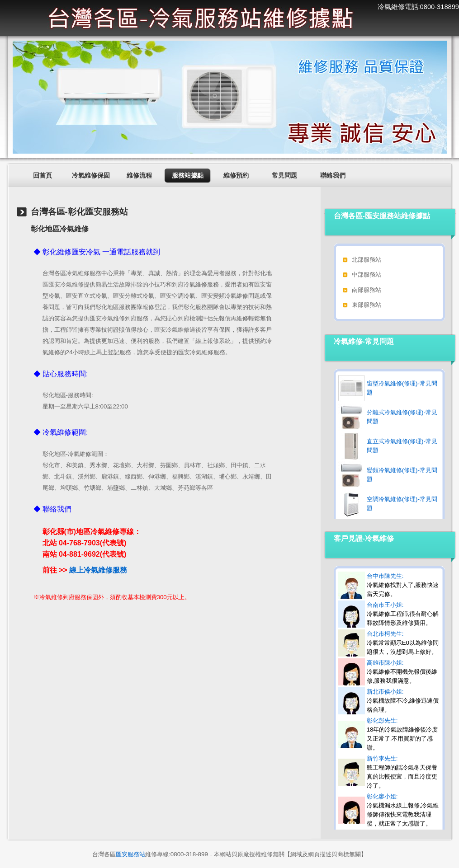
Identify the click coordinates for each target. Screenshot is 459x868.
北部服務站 (367, 260)
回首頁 (43, 175)
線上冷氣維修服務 (98, 570)
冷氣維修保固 (91, 175)
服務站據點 (188, 175)
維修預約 (236, 175)
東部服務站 (367, 305)
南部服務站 (367, 290)
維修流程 (139, 175)
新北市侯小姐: (403, 701)
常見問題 (284, 175)
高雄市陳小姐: (402, 672)
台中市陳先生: (403, 585)
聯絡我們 (333, 175)
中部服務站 (367, 274)
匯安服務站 (130, 854)
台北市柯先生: (403, 643)
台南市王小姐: (403, 614)
